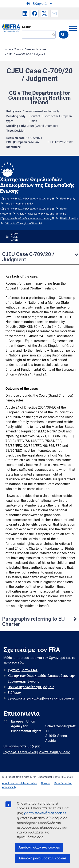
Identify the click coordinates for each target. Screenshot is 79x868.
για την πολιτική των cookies (45, 813)
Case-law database (35, 49)
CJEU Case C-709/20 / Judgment (26, 54)
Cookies (46, 783)
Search (27, 27)
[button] (25, 13)
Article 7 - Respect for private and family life (41, 214)
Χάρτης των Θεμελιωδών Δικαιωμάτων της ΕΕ (27, 199)
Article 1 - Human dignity (19, 204)
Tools (18, 49)
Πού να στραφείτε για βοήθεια (31, 687)
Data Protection (63, 783)
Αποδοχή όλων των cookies (39, 847)
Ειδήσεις (14, 693)
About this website (13, 783)
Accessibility (9, 787)
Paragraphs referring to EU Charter (33, 621)
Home (7, 49)
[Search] (39, 35)
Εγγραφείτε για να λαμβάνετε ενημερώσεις (41, 698)
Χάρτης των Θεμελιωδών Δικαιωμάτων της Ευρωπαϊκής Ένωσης (41, 679)
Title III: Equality (69, 219)
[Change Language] (39, 4)
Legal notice (30, 783)
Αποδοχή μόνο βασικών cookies (43, 858)
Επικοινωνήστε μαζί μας (22, 746)
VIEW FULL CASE (14, 237)
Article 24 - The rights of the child (23, 224)
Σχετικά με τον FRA (23, 670)
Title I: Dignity (68, 199)
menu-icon (73, 28)
